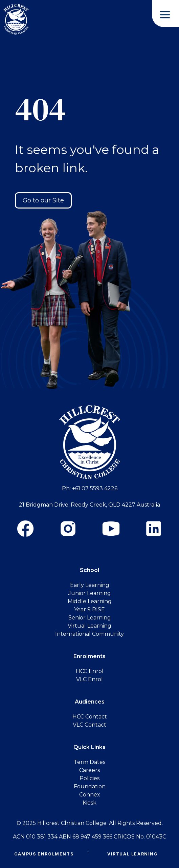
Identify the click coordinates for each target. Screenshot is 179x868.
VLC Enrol (89, 679)
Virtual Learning (133, 854)
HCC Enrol (90, 671)
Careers (89, 770)
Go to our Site (43, 200)
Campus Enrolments (44, 854)
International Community (89, 634)
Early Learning (90, 585)
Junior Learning (90, 593)
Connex (90, 795)
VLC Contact (89, 725)
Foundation (90, 786)
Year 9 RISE (89, 609)
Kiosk (89, 803)
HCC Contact (90, 717)
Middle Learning (90, 601)
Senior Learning (90, 618)
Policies (89, 778)
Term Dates (89, 762)
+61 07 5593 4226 (95, 488)
